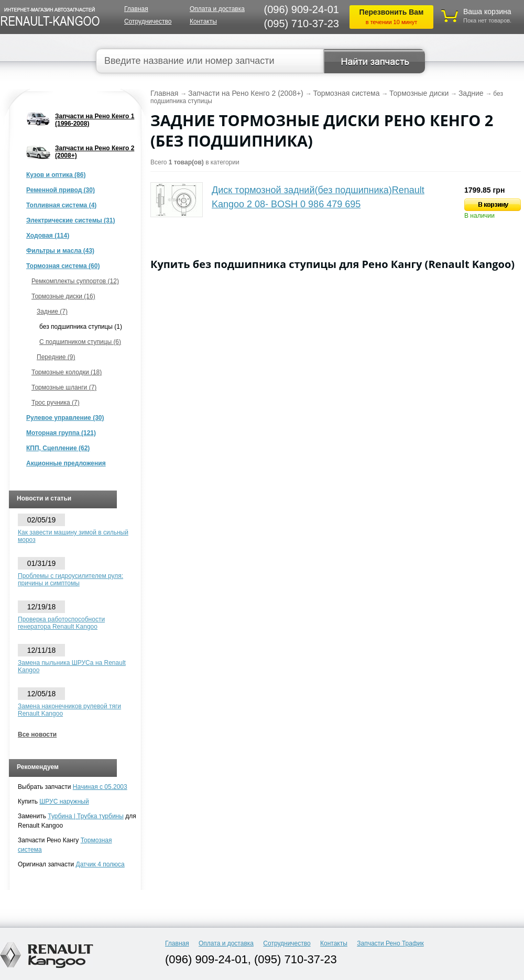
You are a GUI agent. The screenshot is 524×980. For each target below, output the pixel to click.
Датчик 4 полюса (100, 864)
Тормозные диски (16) (63, 296)
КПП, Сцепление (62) (58, 448)
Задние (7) (52, 311)
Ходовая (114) (48, 236)
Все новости (37, 734)
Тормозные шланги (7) (64, 387)
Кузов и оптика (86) (56, 175)
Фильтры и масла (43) (60, 251)
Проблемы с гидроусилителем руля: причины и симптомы (70, 580)
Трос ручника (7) (56, 403)
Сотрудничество (148, 21)
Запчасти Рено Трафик (390, 943)
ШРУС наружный (64, 801)
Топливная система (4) (61, 205)
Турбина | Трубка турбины (86, 816)
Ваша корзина (487, 12)
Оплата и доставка (217, 9)
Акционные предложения (66, 463)
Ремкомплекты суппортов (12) (75, 281)
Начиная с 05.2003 (100, 787)
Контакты (203, 21)
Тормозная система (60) (63, 266)
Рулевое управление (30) (65, 418)
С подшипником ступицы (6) (80, 342)
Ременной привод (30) (61, 190)
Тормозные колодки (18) (67, 372)
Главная (136, 9)
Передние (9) (56, 357)
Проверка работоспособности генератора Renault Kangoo (61, 623)
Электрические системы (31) (70, 220)
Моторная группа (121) (61, 433)
